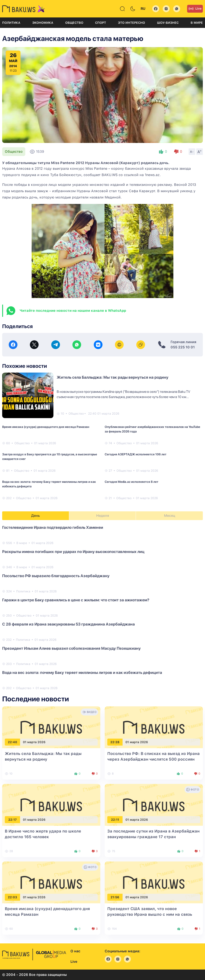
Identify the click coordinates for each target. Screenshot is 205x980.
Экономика (43, 23)
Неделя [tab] (103, 516)
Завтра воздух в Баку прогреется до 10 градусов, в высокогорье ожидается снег (50, 457)
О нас (75, 951)
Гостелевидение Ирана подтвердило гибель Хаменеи (53, 527)
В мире (197, 23)
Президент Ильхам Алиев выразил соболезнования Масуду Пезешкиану (71, 648)
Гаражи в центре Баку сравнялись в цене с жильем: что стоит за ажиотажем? (76, 600)
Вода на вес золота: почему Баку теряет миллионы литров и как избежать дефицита (49, 484)
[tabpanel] (102, 607)
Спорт (101, 23)
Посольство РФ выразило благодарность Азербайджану (56, 576)
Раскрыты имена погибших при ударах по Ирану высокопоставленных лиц (73, 552)
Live (195, 9)
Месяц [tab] (170, 516)
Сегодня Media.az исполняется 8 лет (132, 482)
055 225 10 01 (183, 347)
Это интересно (132, 23)
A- (192, 152)
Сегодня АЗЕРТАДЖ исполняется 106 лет (136, 454)
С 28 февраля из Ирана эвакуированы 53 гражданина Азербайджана (68, 624)
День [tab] (36, 516)
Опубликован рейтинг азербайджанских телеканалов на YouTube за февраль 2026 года (152, 429)
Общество (74, 23)
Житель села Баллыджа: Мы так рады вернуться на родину (113, 377)
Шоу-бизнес (168, 23)
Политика (11, 23)
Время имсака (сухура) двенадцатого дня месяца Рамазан (46, 427)
